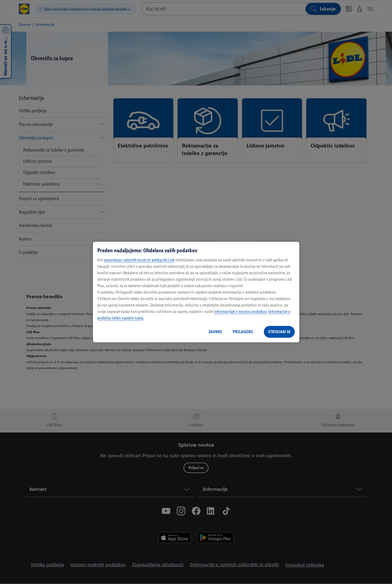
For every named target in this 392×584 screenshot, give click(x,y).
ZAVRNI (215, 332)
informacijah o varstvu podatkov (240, 311)
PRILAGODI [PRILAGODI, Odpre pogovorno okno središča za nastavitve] (243, 332)
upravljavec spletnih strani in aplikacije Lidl (139, 260)
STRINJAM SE (279, 332)
